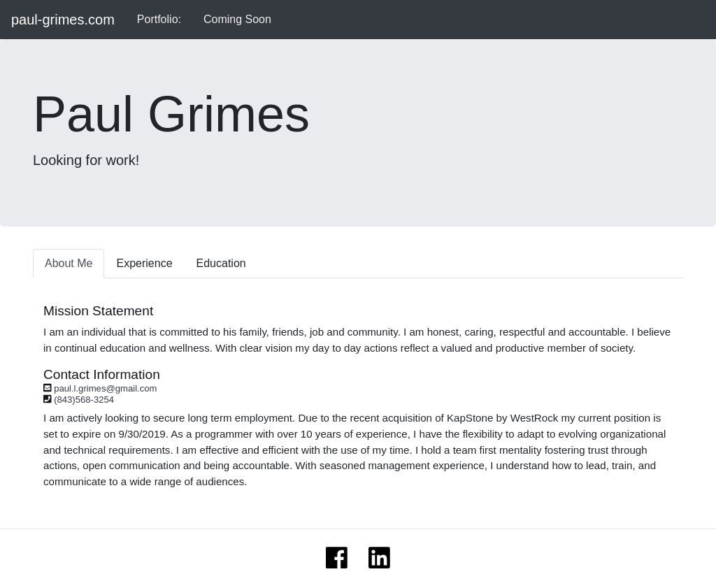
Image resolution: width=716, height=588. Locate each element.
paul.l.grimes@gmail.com (105, 388)
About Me (69, 263)
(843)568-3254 (84, 400)
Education (221, 263)
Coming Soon (237, 19)
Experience (144, 263)
